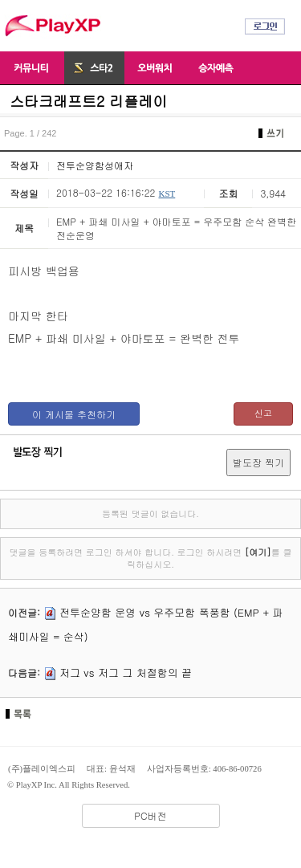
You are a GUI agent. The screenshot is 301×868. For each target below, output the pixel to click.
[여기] (258, 552)
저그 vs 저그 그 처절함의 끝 (126, 672)
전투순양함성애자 (95, 165)
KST (167, 194)
